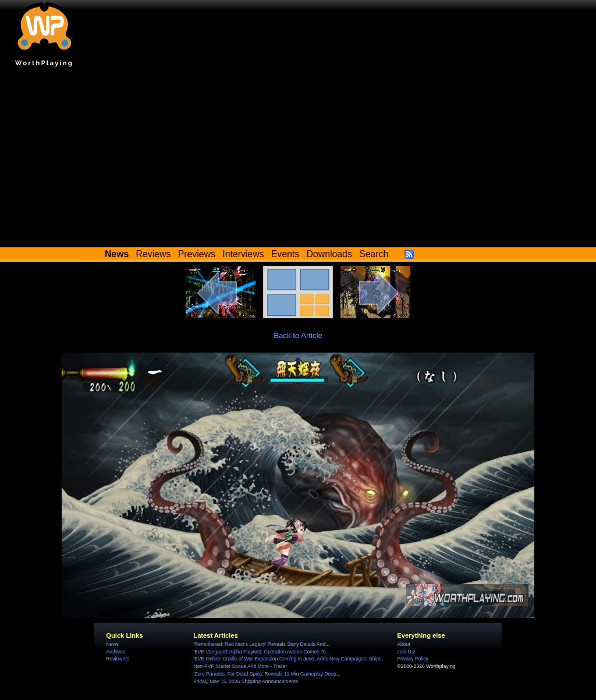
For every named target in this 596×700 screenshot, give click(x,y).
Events (285, 254)
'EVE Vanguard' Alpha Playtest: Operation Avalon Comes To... (262, 652)
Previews (197, 254)
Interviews (243, 254)
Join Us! (406, 652)
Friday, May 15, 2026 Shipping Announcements (246, 681)
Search (374, 254)
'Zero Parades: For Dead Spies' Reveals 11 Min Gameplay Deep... (267, 674)
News (112, 644)
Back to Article (298, 335)
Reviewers (118, 659)
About (403, 644)
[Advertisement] (298, 160)
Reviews (154, 254)
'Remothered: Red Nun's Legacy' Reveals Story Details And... (261, 644)
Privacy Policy (412, 659)
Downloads (329, 254)
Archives (116, 652)
